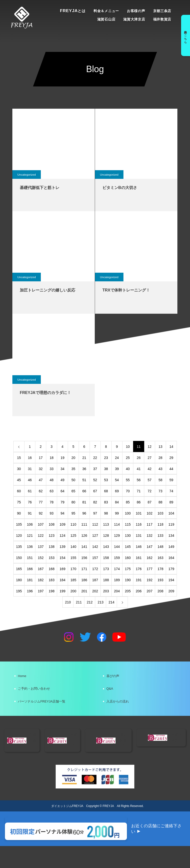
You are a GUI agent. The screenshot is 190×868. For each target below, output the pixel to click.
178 (160, 569)
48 (52, 480)
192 (150, 580)
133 (160, 536)
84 (117, 502)
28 (161, 458)
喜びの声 (116, 677)
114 (117, 524)
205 (128, 591)
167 (41, 569)
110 (73, 524)
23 (106, 458)
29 (171, 458)
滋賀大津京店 (134, 19)
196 (30, 591)
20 (73, 458)
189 (117, 580)
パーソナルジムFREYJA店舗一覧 (49, 709)
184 (62, 580)
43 (161, 469)
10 (128, 447)
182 (41, 580)
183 (52, 580)
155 (73, 558)
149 (171, 547)
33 (52, 469)
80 (73, 502)
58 (161, 480)
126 (84, 536)
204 (117, 591)
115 (128, 524)
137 (41, 547)
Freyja (73, 11)
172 (95, 569)
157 (95, 558)
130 (128, 536)
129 (117, 536)
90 (19, 513)
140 (73, 547)
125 (73, 536)
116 (139, 524)
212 (90, 602)
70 (128, 491)
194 (171, 580)
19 (63, 458)
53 (106, 480)
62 (41, 491)
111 (84, 524)
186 (84, 580)
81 (84, 502)
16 (30, 458)
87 (150, 502)
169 (62, 569)
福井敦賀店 (162, 19)
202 (95, 591)
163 (160, 558)
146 (139, 547)
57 (150, 480)
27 (150, 458)
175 (128, 569)
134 (171, 536)
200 (73, 591)
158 (106, 558)
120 (19, 536)
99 (117, 513)
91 (30, 513)
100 (128, 513)
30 (19, 469)
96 (84, 513)
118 (160, 524)
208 (160, 591)
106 (30, 524)
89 (171, 502)
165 (19, 569)
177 (150, 569)
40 (128, 469)
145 (128, 547)
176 (139, 569)
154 (62, 558)
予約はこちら (185, 35)
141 (84, 547)
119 (171, 524)
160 (128, 558)
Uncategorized (27, 174)
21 (84, 458)
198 (52, 591)
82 (95, 502)
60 (19, 491)
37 (95, 469)
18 (52, 458)
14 (171, 447)
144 (117, 547)
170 (73, 569)
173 (106, 569)
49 (63, 480)
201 (84, 591)
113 (106, 524)
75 (19, 502)
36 (84, 469)
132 (150, 536)
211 (79, 602)
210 (68, 602)
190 (128, 580)
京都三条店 (162, 11)
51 (84, 480)
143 (106, 547)
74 (171, 491)
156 (84, 558)
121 (30, 536)
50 (73, 480)
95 (73, 513)
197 (41, 591)
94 (63, 513)
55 (128, 480)
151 (30, 558)
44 (171, 469)
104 (171, 513)
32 (41, 469)
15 (19, 458)
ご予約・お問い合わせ (39, 693)
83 (106, 502)
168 (52, 569)
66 (84, 491)
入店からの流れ (122, 709)
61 (30, 491)
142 (95, 547)
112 (95, 524)
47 (41, 480)
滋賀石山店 (106, 19)
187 (95, 580)
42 (150, 469)
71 (139, 491)
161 (139, 558)
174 (117, 569)
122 (41, 536)
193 (160, 580)
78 (52, 502)
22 (95, 458)
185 (73, 580)
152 (41, 558)
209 (171, 591)
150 (19, 558)
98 (106, 513)
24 (117, 458)
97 (95, 513)
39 (117, 469)
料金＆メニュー (106, 11)
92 (41, 513)
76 (30, 502)
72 (150, 491)
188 (106, 580)
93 (52, 513)
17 (41, 458)
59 (171, 480)
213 (101, 602)
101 (139, 513)
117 (150, 524)
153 (52, 558)
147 (150, 547)
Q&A (112, 693)
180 (19, 580)
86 (139, 502)
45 (19, 480)
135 (19, 547)
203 (106, 591)
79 (63, 502)
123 (52, 536)
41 (139, 469)
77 (41, 502)
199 (62, 591)
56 (139, 480)
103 (160, 513)
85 (128, 502)
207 (150, 591)
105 (19, 524)
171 (84, 569)
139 (62, 547)
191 (139, 580)
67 (95, 491)
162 (150, 558)
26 (139, 458)
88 (161, 502)
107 (41, 524)
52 (95, 480)
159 (117, 558)
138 (52, 547)
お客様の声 (136, 11)
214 (111, 602)
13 (161, 447)
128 (106, 536)
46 (30, 480)
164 (171, 558)
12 (150, 447)
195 (19, 591)
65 (73, 491)
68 (106, 491)
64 (63, 491)
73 (161, 491)
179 (171, 569)
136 (30, 547)
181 (30, 580)
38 (106, 469)
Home (25, 677)
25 (128, 458)
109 (62, 524)
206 (139, 591)
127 (95, 536)
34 (63, 469)
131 (139, 536)
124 (62, 536)
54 (117, 480)
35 (73, 469)
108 (52, 524)
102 (150, 513)
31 (30, 469)
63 (52, 491)
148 (160, 547)
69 (117, 491)
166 (30, 569)
